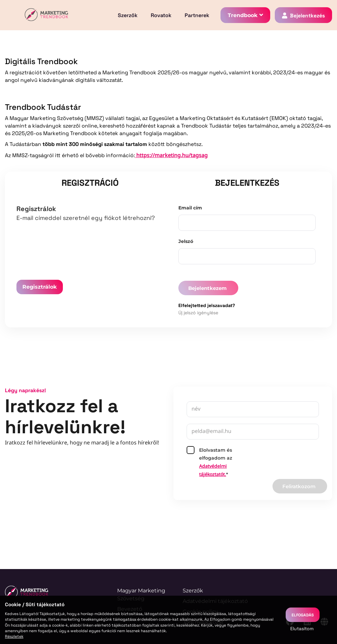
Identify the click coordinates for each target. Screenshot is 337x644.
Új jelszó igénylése (198, 312)
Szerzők (128, 15)
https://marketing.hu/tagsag (171, 156)
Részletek (14, 636)
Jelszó (186, 241)
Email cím (190, 208)
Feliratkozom (299, 486)
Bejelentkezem (207, 288)
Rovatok (161, 15)
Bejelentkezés (307, 15)
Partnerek (197, 15)
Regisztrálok (40, 287)
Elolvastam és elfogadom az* (209, 462)
